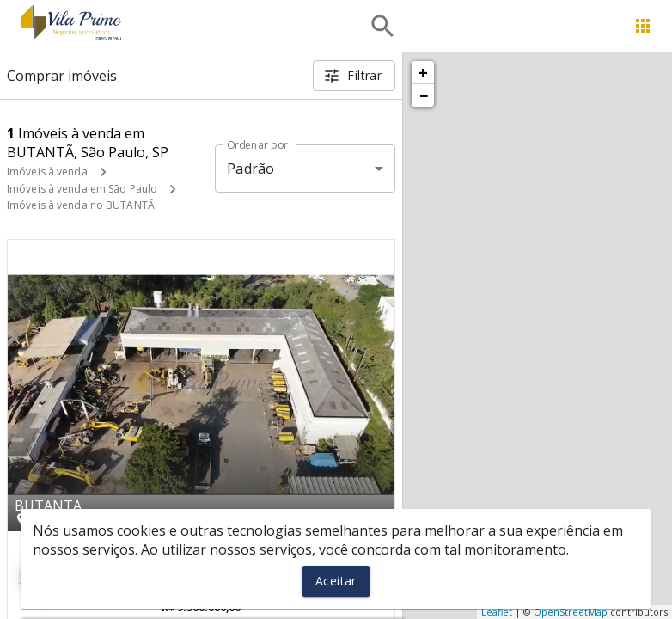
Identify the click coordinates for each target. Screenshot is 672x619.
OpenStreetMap (571, 612)
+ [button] (423, 72)
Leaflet (497, 612)
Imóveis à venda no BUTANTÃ (81, 205)
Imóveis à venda (47, 172)
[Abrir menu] (643, 26)
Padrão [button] (250, 169)
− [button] (424, 95)
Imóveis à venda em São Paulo (82, 189)
